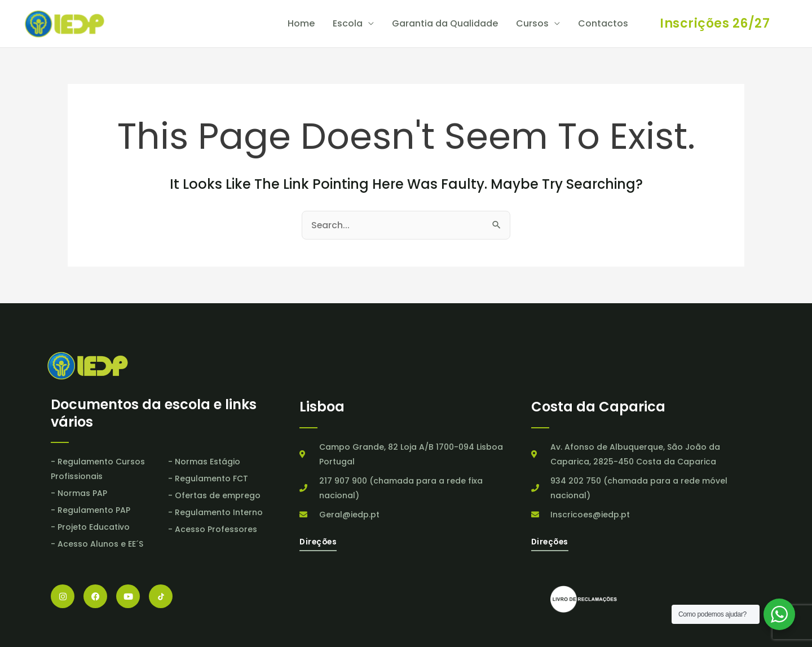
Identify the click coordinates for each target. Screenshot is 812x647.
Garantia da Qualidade (445, 24)
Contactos (603, 24)
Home (301, 24)
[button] (715, 24)
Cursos (532, 24)
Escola (348, 24)
